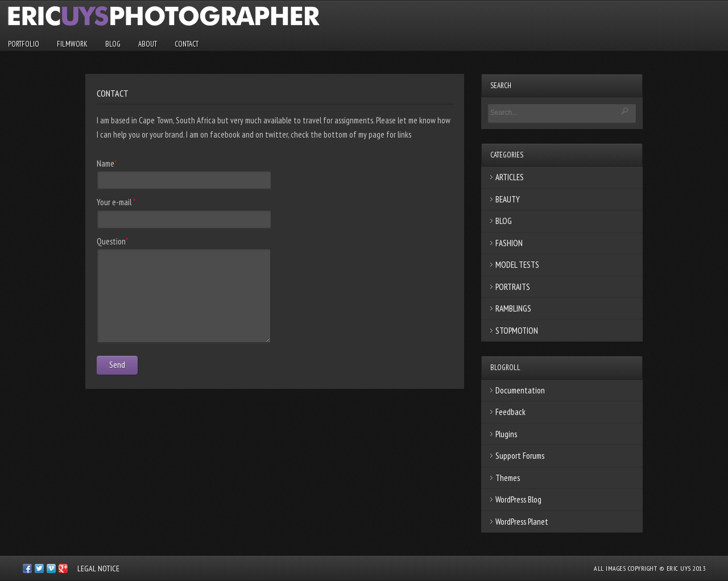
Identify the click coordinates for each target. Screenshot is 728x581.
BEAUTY (508, 199)
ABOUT (148, 44)
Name (107, 163)
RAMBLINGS (513, 308)
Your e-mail (116, 202)
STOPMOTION (517, 331)
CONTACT (187, 44)
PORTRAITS (513, 287)
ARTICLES (510, 177)
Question (112, 241)
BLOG (113, 44)
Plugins (506, 434)
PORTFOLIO (24, 44)
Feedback (510, 412)
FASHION (509, 243)
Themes (508, 478)
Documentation (520, 390)
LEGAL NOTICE (98, 568)
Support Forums (520, 456)
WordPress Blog (518, 499)
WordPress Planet (522, 522)
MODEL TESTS (517, 265)
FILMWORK (72, 44)
